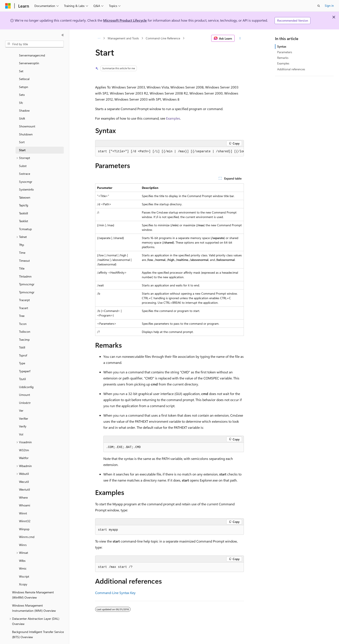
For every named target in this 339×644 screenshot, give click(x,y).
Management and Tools (123, 38)
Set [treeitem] (21, 59)
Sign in (329, 6)
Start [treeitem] (22, 138)
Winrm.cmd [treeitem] (27, 525)
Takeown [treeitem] (25, 185)
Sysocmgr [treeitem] (26, 170)
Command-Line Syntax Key (115, 593)
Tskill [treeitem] (22, 335)
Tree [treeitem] (22, 304)
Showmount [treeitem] (27, 114)
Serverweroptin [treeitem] (29, 51)
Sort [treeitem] (22, 130)
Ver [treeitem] (21, 399)
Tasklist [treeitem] (24, 209)
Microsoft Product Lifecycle (125, 20)
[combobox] (34, 44)
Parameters (285, 52)
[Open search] (319, 6)
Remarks (283, 58)
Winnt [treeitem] (23, 501)
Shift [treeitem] (22, 107)
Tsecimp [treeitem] (24, 328)
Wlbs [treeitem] (22, 549)
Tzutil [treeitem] (22, 367)
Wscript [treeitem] (24, 565)
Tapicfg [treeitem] (24, 193)
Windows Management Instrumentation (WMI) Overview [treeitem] (34, 596)
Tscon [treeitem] (23, 312)
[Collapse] (63, 35)
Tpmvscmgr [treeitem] (27, 272)
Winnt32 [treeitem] (25, 509)
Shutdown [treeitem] (26, 122)
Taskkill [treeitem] (23, 201)
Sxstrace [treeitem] (25, 162)
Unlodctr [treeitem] (25, 391)
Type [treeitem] (22, 351)
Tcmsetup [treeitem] (25, 217)
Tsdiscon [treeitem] (25, 320)
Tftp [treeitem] (22, 233)
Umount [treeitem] (25, 383)
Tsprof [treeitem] (23, 343)
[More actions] (240, 38)
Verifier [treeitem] (24, 407)
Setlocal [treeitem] (24, 67)
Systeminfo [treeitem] (26, 177)
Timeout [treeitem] (24, 249)
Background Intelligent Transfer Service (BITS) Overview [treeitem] (38, 623)
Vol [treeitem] (21, 422)
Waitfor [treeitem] (24, 446)
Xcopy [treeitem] (23, 572)
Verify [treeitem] (23, 414)
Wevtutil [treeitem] (24, 478)
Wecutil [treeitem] (24, 470)
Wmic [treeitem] (23, 556)
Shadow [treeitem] (24, 99)
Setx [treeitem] (22, 83)
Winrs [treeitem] (23, 533)
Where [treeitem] (23, 486)
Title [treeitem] (22, 256)
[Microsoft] (8, 6)
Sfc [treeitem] (21, 91)
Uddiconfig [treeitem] (26, 375)
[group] (169, 152)
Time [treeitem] (22, 241)
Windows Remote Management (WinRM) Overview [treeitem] (33, 583)
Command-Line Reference (163, 38)
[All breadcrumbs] (99, 38)
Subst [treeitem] (23, 154)
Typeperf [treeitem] (25, 359)
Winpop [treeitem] (24, 517)
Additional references (291, 69)
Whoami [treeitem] (25, 493)
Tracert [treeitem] (24, 296)
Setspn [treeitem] (24, 75)
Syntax (282, 46)
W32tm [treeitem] (24, 438)
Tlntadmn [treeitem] (25, 264)
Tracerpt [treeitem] (24, 288)
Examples (173, 118)
